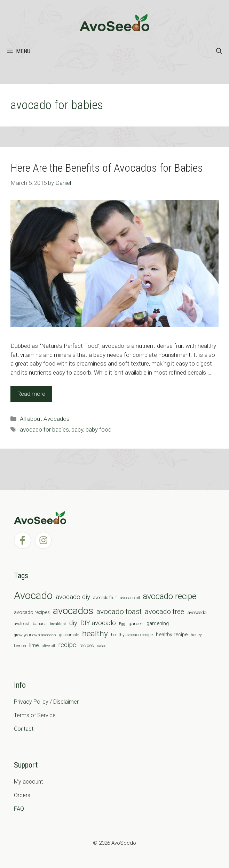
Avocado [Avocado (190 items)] (33, 596)
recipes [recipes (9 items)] (87, 645)
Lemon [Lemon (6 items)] (20, 646)
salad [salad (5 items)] (102, 646)
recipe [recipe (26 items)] (67, 645)
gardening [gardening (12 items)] (158, 623)
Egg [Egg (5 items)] (122, 624)
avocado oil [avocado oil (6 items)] (130, 598)
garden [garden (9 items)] (136, 624)
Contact (24, 729)
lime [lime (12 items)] (34, 645)
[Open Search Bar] (219, 51)
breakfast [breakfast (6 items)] (58, 624)
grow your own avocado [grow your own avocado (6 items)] (35, 635)
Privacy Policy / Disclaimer (46, 702)
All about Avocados (45, 419)
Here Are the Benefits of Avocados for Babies (107, 168)
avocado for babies (44, 429)
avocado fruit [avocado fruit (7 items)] (105, 598)
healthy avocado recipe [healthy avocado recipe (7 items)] (132, 635)
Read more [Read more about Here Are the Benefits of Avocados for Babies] (31, 394)
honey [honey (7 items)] (196, 635)
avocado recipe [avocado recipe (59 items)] (170, 596)
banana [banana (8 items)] (40, 624)
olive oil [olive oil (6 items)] (48, 646)
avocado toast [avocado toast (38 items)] (119, 612)
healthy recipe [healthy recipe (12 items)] (172, 634)
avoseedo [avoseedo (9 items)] (197, 612)
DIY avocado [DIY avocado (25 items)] (98, 623)
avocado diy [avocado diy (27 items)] (73, 597)
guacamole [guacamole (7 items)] (69, 635)
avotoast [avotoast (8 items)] (22, 624)
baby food (98, 429)
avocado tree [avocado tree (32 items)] (164, 612)
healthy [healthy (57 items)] (95, 634)
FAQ (19, 809)
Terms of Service (35, 715)
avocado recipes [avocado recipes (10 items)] (32, 612)
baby (77, 429)
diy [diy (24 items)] (73, 623)
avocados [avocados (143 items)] (73, 611)
